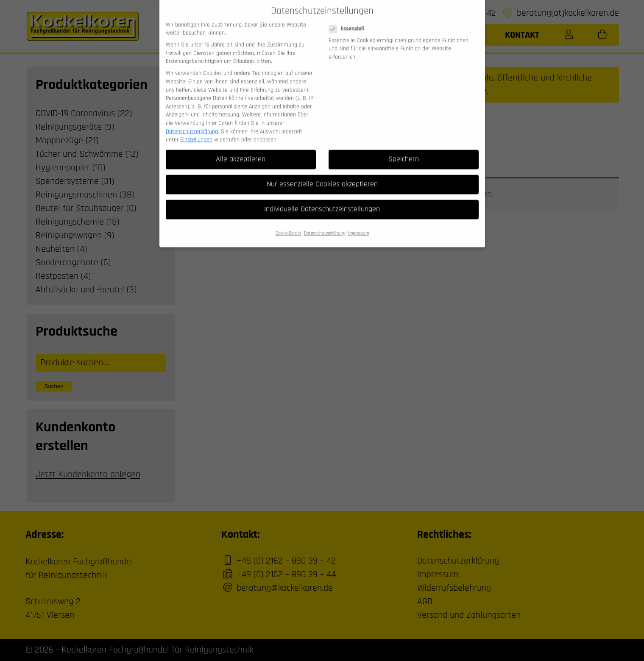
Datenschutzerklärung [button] (325, 224)
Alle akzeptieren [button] (241, 150)
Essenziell (349, 20)
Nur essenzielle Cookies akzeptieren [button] (322, 175)
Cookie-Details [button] (289, 224)
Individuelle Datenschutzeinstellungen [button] (322, 200)
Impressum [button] (358, 224)
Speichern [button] (404, 150)
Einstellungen (196, 131)
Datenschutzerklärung (192, 122)
